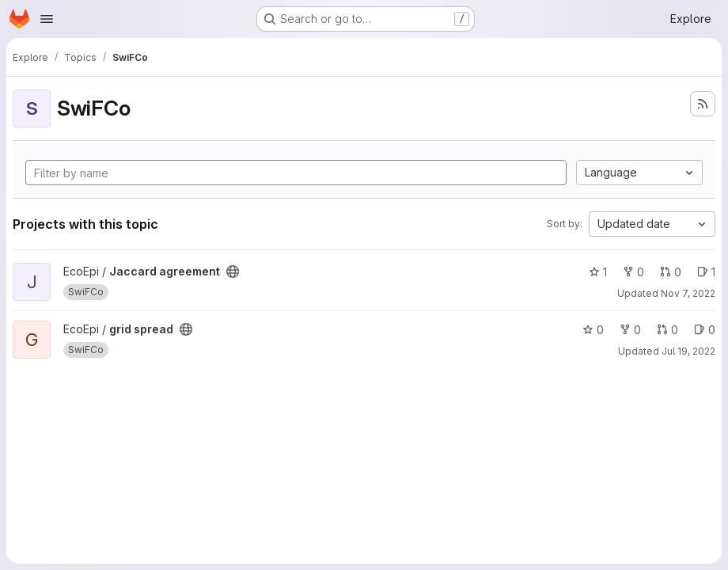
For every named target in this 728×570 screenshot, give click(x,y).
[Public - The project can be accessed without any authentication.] (233, 272)
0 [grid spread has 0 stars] (593, 330)
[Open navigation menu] (47, 19)
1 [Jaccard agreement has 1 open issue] (706, 272)
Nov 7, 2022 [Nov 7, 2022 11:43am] (688, 293)
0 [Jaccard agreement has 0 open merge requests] (671, 272)
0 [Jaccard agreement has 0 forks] (633, 272)
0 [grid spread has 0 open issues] (705, 330)
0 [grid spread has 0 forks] (630, 330)
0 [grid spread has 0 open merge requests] (667, 330)
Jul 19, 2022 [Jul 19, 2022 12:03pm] (688, 351)
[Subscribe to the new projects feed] (703, 104)
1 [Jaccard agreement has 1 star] (598, 272)
